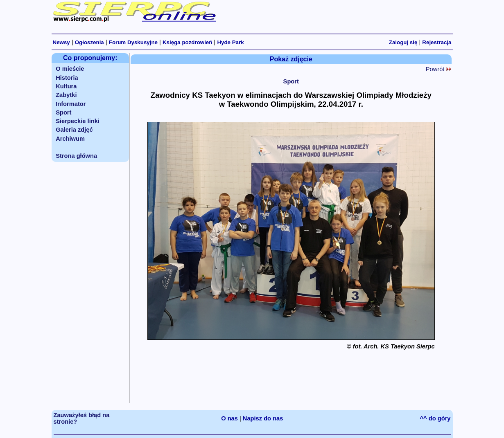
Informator (71, 104)
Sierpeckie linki (78, 121)
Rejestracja (437, 42)
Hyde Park (230, 42)
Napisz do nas (263, 418)
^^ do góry (435, 418)
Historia (67, 78)
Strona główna (76, 156)
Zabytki (66, 95)
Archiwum (70, 139)
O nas (229, 418)
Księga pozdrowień (187, 42)
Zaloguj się (403, 42)
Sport (63, 112)
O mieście (70, 69)
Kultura (66, 86)
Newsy (61, 42)
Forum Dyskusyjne (133, 42)
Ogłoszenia (89, 42)
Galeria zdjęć (74, 130)
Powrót (438, 69)
